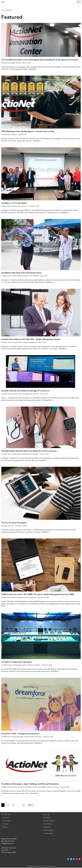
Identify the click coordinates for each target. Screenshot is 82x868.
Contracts (5, 824)
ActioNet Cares (6, 276)
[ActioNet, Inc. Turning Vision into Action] (3, 2)
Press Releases (48, 831)
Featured (18, 63)
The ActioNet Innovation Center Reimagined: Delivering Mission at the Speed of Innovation (40, 60)
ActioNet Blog (48, 834)
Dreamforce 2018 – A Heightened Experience (20, 734)
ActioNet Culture (16, 276)
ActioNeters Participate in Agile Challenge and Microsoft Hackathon (30, 784)
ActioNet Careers (7, 343)
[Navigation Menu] (79, 2)
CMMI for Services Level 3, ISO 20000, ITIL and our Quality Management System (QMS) (38, 594)
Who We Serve (6, 815)
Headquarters (33, 343)
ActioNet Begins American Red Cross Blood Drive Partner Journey (29, 451)
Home (3, 10)
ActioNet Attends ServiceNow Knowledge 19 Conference (26, 391)
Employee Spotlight (18, 737)
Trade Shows (48, 824)
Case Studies (6, 821)
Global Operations (36, 737)
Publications (47, 827)
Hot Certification (22, 206)
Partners (5, 827)
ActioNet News (6, 135)
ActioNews (47, 818)
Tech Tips (10, 526)
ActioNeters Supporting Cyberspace (17, 662)
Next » (31, 805)
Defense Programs (28, 665)
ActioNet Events (27, 276)
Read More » (36, 69)
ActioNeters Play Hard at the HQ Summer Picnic (22, 273)
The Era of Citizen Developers (14, 523)
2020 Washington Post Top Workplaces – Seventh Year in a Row (28, 131)
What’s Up (46, 815)
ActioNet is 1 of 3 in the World (14, 203)
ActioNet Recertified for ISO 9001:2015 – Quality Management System (31, 339)
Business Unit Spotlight (8, 63)
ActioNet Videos (49, 821)
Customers (6, 818)
